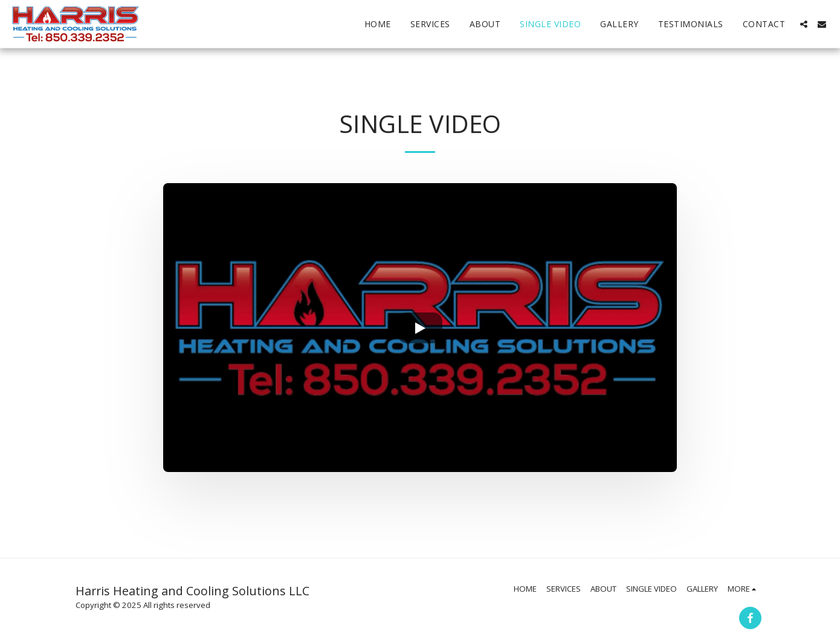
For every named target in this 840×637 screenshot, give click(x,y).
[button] (804, 24)
